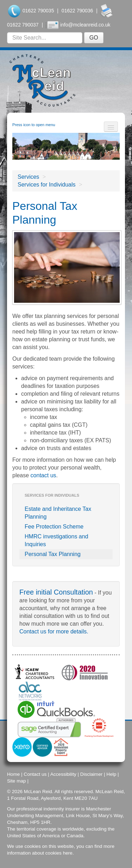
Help (111, 774)
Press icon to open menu (34, 125)
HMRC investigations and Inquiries (56, 540)
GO (94, 38)
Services (28, 177)
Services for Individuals (47, 185)
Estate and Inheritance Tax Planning (58, 513)
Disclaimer (91, 774)
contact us (43, 475)
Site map (17, 781)
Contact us (35, 774)
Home (13, 774)
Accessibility (63, 774)
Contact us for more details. (54, 631)
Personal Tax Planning (53, 554)
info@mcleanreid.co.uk (85, 25)
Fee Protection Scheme (54, 527)
